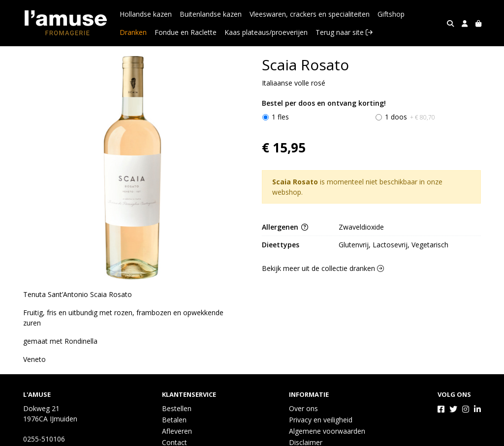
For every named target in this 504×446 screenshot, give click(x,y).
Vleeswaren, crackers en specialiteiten (310, 14)
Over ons (303, 408)
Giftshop (391, 14)
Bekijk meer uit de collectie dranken (323, 268)
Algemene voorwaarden (327, 431)
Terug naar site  (344, 32)
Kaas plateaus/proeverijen (266, 32)
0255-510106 (44, 439)
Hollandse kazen (146, 14)
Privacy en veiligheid (321, 420)
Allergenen (285, 227)
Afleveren (177, 431)
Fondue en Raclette (186, 32)
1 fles (280, 117)
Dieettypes (281, 245)
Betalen (174, 420)
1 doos (410, 117)
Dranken (133, 32)
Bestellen (177, 408)
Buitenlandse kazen (211, 14)
